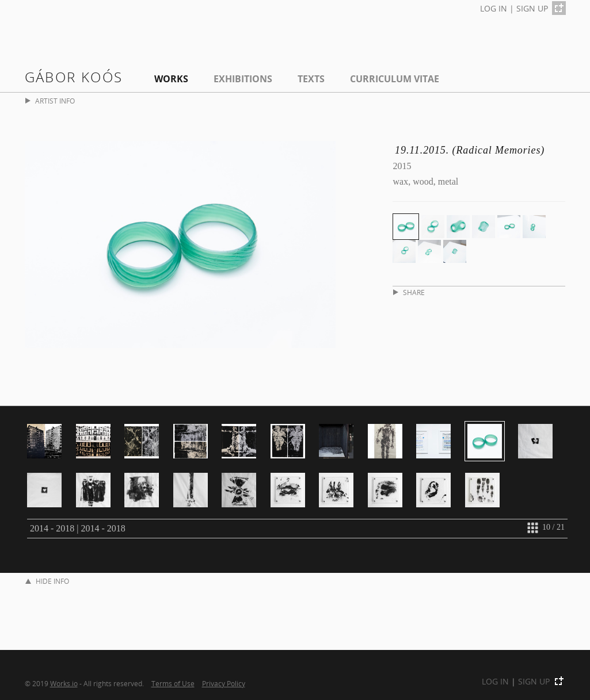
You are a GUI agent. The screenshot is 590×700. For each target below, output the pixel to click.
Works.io (64, 683)
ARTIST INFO (50, 101)
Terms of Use (173, 683)
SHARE (409, 292)
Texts (311, 79)
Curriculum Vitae (395, 79)
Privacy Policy (224, 683)
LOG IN (494, 8)
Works (171, 79)
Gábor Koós (74, 77)
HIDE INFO (47, 581)
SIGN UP (532, 8)
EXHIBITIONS (243, 79)
